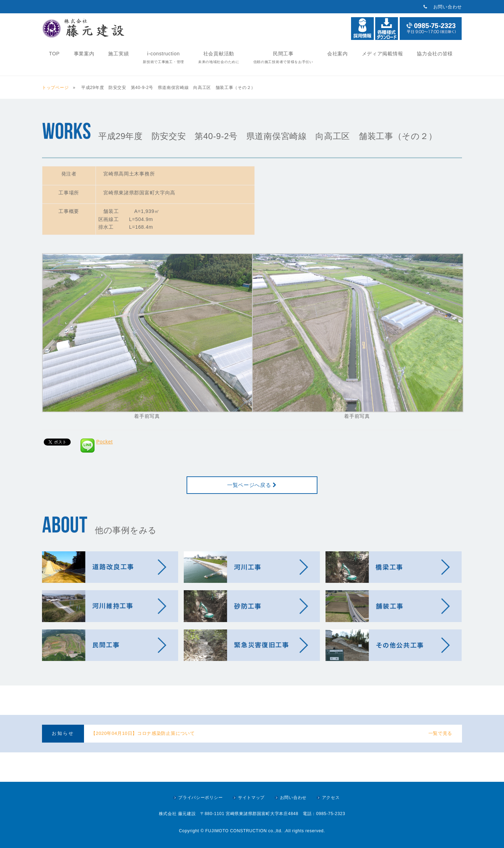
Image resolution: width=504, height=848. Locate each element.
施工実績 (118, 54)
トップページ (57, 88)
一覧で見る (440, 733)
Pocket (104, 442)
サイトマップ (251, 798)
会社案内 (338, 54)
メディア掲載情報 (383, 54)
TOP (54, 54)
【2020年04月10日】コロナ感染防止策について (143, 733)
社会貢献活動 (219, 57)
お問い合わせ (448, 7)
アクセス (331, 798)
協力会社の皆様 (435, 54)
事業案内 (84, 54)
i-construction (163, 57)
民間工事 (283, 57)
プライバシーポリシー (200, 798)
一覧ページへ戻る (252, 485)
